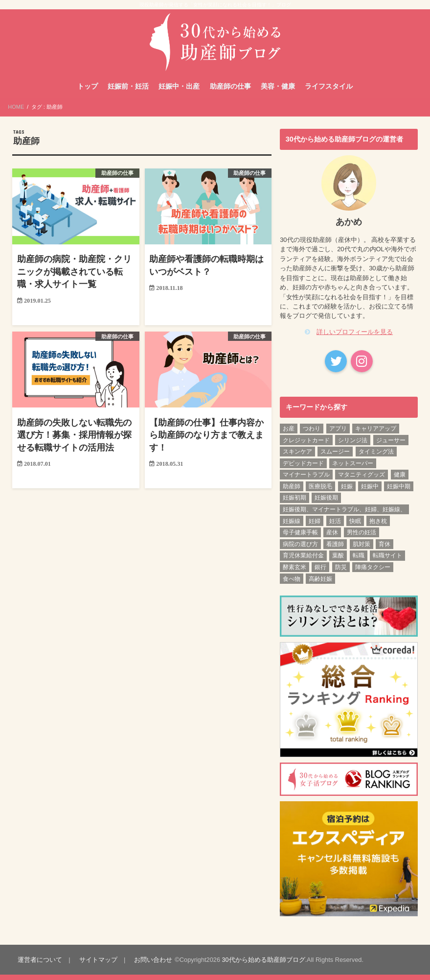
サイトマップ (97, 965)
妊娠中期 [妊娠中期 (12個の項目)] (399, 492)
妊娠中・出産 (179, 92)
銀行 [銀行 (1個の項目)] (320, 573)
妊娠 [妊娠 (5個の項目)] (347, 492)
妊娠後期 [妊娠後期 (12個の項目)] (326, 503)
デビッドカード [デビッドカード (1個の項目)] (303, 469)
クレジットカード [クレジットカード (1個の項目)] (306, 446)
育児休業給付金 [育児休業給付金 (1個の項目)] (303, 561)
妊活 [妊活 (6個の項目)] (335, 526)
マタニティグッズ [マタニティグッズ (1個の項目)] (362, 480)
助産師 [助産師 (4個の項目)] (292, 492)
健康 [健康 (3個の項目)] (400, 480)
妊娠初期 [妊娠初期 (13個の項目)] (294, 503)
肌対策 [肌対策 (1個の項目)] (362, 550)
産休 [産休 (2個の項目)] (332, 538)
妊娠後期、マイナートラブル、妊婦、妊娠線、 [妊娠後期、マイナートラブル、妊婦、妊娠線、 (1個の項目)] (344, 515)
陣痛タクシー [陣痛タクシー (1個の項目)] (373, 573)
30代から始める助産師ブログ (262, 965)
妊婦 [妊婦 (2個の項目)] (315, 526)
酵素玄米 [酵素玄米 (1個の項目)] (294, 573)
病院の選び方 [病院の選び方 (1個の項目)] (300, 550)
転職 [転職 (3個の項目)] (359, 561)
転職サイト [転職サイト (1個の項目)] (387, 561)
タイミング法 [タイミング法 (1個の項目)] (376, 457)
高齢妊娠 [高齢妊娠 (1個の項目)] (320, 584)
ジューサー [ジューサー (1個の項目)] (391, 446)
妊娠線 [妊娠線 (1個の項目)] (292, 526)
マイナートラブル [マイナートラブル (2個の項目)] (306, 480)
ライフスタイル (329, 92)
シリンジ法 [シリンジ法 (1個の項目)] (353, 446)
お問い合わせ (152, 965)
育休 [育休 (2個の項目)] (385, 550)
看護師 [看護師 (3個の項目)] (335, 550)
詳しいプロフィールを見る (355, 338)
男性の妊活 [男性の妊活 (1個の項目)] (362, 538)
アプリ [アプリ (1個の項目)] (338, 434)
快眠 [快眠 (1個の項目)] (355, 526)
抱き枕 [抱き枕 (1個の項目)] (378, 526)
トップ (88, 92)
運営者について (39, 965)
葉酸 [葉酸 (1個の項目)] (338, 561)
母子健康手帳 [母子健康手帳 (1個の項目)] (300, 538)
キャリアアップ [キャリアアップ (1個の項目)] (376, 434)
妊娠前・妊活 (128, 92)
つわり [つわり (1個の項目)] (312, 434)
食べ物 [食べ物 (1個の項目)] (292, 584)
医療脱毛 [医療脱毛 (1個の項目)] (320, 492)
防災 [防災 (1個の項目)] (341, 573)
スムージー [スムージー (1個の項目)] (335, 457)
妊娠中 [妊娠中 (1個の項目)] (370, 492)
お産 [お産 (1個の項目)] (289, 434)
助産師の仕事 (230, 92)
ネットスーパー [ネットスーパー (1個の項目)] (353, 469)
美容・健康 (278, 92)
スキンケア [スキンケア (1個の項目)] (297, 457)
